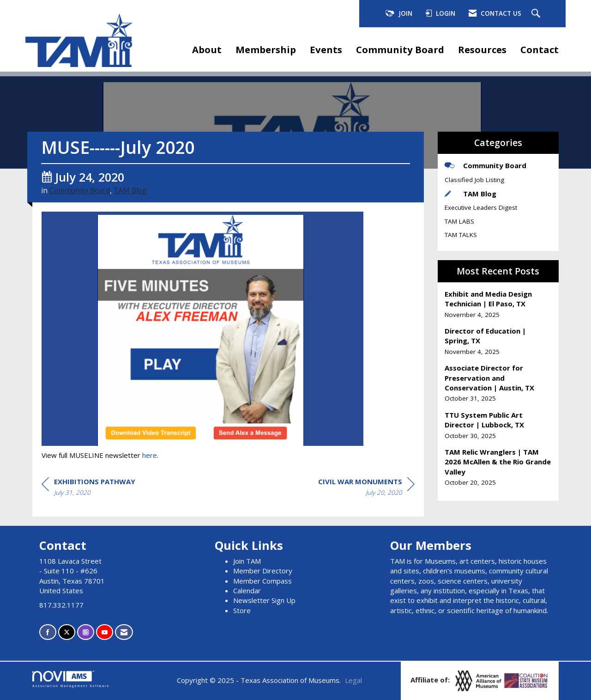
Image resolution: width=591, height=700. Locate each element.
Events (326, 49)
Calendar (247, 590)
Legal (353, 680)
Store (242, 610)
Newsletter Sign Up (264, 600)
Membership (266, 49)
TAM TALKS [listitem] (461, 235)
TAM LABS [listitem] (459, 221)
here (150, 455)
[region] (366, 488)
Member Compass (262, 581)
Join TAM (247, 561)
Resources (482, 49)
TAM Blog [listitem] (470, 194)
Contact (540, 49)
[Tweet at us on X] (67, 632)
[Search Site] (537, 14)
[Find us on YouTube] (105, 632)
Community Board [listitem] (485, 165)
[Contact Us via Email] (124, 632)
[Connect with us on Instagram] (86, 632)
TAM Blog (130, 190)
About (207, 49)
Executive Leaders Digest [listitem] (481, 207)
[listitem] (498, 304)
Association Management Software (71, 679)
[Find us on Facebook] (48, 632)
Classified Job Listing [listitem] (474, 180)
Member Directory (263, 571)
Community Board (400, 49)
